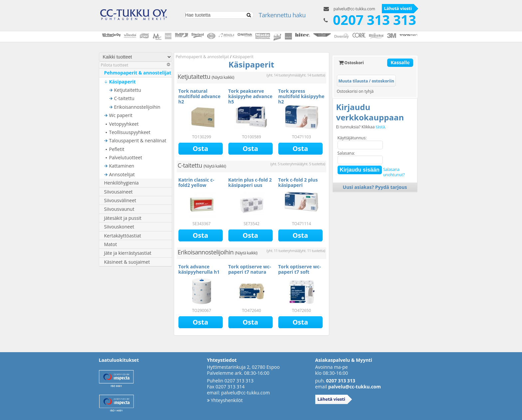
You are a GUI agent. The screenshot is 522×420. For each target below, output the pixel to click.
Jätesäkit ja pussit (123, 218)
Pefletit (117, 149)
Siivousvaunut (119, 209)
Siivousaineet (119, 192)
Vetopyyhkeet (124, 124)
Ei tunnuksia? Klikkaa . (361, 127)
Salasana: (346, 153)
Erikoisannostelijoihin (137, 107)
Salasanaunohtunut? (394, 172)
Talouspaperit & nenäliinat (138, 140)
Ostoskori (351, 63)
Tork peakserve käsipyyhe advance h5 (251, 96)
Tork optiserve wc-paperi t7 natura (250, 269)
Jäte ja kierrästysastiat (128, 253)
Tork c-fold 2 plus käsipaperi (298, 182)
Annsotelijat (122, 174)
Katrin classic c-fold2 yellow (196, 182)
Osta (201, 148)
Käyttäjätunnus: (352, 138)
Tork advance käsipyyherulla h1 (199, 269)
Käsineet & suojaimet (127, 262)
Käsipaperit (123, 82)
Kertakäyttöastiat (123, 236)
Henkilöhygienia (122, 183)
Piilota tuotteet (135, 65)
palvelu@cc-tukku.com (354, 9)
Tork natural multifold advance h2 (200, 96)
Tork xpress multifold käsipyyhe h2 (301, 96)
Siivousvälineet (120, 200)
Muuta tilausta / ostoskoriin (366, 81)
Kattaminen (122, 166)
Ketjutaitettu (128, 90)
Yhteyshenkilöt (225, 400)
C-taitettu (124, 98)
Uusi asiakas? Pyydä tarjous (375, 187)
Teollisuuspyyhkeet (130, 132)
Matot (111, 244)
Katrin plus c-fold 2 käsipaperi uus (250, 182)
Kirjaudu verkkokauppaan (370, 112)
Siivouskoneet (119, 227)
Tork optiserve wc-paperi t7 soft (300, 269)
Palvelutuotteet (126, 157)
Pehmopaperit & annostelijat (138, 73)
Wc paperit (121, 115)
